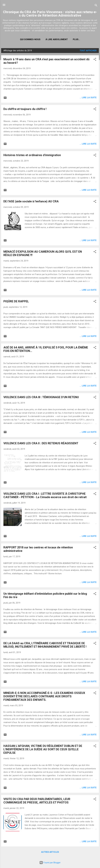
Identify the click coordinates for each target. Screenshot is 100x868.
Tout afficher (88, 51)
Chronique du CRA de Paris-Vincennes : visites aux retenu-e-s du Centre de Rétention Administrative (50, 14)
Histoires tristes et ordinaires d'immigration (32, 155)
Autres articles (50, 852)
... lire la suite (88, 98)
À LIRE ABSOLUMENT (57, 39)
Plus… (76, 39)
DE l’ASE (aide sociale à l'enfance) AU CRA (31, 201)
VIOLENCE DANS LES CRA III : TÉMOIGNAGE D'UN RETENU (41, 397)
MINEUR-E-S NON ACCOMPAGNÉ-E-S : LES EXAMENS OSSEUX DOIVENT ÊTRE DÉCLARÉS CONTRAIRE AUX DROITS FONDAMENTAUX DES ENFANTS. (44, 696)
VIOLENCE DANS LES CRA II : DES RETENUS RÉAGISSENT (41, 443)
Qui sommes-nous (30, 39)
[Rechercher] (96, 6)
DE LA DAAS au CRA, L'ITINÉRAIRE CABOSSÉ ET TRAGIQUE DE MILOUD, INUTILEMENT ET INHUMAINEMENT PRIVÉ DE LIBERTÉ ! (45, 645)
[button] (95, 60)
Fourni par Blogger (50, 863)
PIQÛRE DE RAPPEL (16, 301)
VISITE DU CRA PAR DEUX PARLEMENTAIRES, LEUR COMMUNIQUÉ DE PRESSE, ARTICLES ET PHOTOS (37, 801)
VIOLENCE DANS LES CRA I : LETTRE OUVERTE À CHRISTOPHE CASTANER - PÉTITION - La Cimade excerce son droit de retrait (45, 495)
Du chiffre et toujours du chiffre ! (25, 109)
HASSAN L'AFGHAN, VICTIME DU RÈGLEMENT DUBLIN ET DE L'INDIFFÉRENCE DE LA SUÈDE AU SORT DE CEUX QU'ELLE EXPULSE (43, 749)
